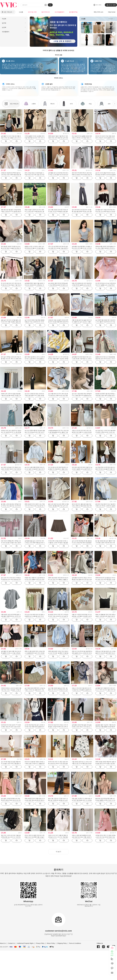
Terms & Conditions (75, 943)
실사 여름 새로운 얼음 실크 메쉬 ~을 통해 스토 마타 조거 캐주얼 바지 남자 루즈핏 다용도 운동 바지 (58, 690)
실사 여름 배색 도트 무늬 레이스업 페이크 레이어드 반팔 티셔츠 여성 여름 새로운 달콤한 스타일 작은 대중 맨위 (58, 395)
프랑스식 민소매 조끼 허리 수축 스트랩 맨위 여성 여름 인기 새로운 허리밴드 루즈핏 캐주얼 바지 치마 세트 (82, 432)
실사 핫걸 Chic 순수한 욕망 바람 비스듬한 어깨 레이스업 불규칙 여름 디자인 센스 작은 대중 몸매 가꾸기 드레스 (105, 469)
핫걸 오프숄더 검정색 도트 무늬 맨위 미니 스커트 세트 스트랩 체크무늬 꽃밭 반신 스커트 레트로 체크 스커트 (34, 211)
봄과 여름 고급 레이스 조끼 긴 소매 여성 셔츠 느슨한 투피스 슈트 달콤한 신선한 (35, 359)
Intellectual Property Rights (25, 943)
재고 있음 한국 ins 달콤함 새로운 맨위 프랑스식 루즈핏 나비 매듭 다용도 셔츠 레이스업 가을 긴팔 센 (82, 138)
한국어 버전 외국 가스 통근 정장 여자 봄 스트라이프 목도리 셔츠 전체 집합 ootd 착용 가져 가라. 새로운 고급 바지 (58, 764)
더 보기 (112, 19)
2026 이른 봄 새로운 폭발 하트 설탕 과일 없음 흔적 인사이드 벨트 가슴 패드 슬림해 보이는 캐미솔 (106, 764)
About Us (3, 943)
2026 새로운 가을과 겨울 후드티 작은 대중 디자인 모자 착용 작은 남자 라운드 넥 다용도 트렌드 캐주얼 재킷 (58, 138)
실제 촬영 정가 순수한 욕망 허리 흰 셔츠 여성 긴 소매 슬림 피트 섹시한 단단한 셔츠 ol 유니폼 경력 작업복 (58, 175)
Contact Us (11, 943)
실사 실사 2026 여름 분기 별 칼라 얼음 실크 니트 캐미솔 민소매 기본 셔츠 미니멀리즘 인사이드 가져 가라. (35, 432)
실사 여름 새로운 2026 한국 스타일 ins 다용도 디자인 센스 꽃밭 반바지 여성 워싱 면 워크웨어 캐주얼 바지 (35, 690)
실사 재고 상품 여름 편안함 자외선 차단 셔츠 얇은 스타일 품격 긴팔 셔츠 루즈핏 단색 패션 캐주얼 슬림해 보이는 (35, 469)
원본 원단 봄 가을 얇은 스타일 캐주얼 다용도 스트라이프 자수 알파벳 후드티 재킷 (11, 211)
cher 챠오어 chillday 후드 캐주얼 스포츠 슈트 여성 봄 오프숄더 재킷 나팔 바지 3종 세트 (11, 543)
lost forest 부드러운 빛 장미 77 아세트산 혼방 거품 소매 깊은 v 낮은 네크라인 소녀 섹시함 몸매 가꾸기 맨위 (11, 727)
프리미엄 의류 (32, 12)
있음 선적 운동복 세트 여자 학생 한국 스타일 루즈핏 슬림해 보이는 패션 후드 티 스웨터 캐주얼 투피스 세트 (82, 285)
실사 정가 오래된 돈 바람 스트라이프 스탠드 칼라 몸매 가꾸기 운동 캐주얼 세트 (34, 395)
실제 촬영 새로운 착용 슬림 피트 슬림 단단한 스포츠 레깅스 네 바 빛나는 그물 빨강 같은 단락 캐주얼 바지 (82, 727)
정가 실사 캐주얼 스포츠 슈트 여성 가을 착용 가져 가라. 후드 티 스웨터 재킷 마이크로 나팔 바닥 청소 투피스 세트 (11, 359)
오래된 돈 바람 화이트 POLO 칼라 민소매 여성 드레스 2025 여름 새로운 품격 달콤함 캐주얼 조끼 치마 (11, 175)
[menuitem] (14, 19)
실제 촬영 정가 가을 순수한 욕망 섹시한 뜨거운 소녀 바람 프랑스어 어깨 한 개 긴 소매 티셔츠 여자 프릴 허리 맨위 (105, 211)
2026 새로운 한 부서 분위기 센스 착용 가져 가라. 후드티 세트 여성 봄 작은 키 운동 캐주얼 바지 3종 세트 (35, 506)
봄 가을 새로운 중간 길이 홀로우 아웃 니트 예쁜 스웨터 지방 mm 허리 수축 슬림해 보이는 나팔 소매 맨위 (105, 543)
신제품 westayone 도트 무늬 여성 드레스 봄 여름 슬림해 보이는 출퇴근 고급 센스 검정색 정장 (58, 432)
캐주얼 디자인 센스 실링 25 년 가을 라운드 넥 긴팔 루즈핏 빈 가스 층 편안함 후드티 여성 (11, 432)
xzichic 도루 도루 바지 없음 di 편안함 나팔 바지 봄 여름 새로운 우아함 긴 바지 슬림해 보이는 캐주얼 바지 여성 (11, 395)
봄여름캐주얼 (73, 12)
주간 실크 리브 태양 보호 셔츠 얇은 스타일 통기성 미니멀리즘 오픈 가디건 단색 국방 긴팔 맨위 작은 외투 (35, 616)
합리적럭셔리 (46, 12)
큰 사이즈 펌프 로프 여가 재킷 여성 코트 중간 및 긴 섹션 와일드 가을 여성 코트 (11, 285)
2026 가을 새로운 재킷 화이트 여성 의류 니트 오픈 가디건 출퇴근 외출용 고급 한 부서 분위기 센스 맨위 (58, 579)
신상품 (21, 12)
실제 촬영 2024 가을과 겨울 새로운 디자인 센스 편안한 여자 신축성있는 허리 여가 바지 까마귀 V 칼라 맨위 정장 (35, 285)
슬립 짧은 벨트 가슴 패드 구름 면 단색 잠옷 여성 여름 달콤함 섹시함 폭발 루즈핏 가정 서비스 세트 (105, 727)
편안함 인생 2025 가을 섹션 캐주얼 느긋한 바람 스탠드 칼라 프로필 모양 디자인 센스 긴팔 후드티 (105, 395)
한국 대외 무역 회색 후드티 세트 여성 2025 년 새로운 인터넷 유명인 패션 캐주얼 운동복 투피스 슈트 (82, 175)
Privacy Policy (40, 943)
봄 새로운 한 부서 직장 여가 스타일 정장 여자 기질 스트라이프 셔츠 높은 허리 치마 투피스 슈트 (58, 616)
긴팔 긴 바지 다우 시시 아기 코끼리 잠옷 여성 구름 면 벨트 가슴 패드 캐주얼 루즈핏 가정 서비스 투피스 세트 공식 (58, 359)
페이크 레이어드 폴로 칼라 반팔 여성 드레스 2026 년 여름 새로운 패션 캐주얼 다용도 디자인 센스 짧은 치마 (82, 506)
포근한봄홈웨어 (59, 12)
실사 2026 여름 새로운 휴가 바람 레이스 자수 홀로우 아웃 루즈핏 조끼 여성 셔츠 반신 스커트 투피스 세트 (105, 322)
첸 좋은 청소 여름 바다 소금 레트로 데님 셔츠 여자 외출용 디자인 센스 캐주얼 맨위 (35, 579)
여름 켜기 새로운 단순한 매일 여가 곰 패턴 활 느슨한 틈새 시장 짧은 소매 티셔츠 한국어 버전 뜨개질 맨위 (82, 616)
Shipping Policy (62, 943)
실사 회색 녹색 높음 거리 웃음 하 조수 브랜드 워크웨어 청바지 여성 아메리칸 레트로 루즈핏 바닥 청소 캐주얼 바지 (11, 469)
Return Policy (51, 943)
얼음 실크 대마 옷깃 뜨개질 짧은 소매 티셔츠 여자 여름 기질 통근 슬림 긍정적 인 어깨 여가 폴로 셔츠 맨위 (11, 322)
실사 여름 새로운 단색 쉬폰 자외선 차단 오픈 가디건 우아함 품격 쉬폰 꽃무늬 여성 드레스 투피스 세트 (58, 211)
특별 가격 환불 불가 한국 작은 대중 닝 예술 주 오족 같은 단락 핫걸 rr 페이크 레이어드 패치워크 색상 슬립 (105, 616)
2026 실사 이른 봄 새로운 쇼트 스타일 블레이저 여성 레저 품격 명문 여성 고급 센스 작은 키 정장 (105, 653)
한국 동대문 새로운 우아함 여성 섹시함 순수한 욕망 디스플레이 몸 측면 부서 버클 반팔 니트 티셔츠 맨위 (11, 248)
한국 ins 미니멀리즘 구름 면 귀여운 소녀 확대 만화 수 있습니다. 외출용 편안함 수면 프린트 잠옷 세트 (35, 764)
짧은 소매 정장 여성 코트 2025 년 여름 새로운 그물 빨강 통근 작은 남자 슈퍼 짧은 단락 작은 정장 (58, 506)
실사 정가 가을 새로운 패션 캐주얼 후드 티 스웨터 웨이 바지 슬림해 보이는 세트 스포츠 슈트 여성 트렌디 (82, 395)
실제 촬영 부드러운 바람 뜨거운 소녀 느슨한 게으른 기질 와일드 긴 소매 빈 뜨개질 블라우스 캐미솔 (82, 359)
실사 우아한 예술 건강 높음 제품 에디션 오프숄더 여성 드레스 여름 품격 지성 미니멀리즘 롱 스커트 (11, 764)
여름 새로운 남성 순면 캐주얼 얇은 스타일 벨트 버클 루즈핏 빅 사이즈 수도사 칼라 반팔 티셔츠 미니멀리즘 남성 (11, 616)
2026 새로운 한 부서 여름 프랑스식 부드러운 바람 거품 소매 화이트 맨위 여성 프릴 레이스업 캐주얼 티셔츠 (35, 800)
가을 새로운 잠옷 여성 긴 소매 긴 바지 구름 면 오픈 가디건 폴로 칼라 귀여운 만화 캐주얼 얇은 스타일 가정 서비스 (82, 764)
